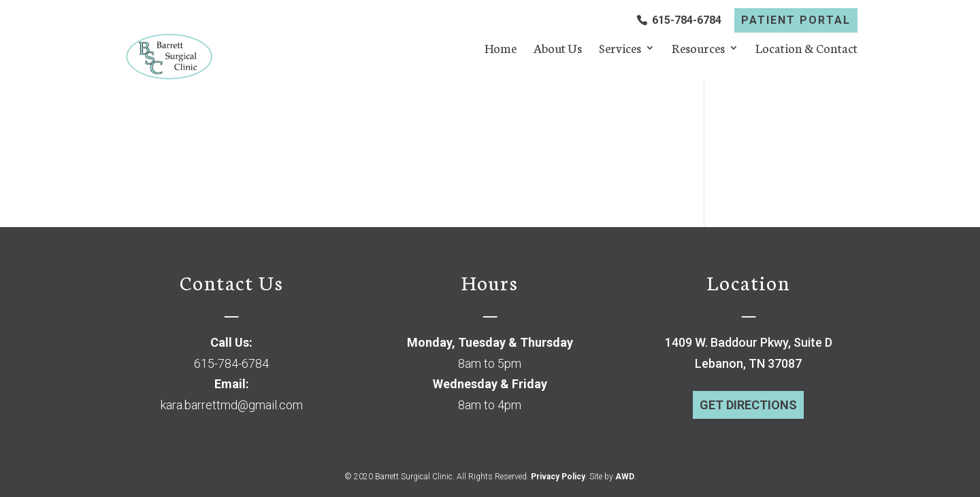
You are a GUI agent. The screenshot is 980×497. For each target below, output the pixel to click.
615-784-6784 (687, 20)
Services (620, 50)
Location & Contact (806, 50)
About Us (558, 50)
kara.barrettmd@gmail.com (232, 405)
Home (501, 50)
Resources (698, 50)
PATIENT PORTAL (796, 20)
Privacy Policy (558, 477)
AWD (625, 477)
